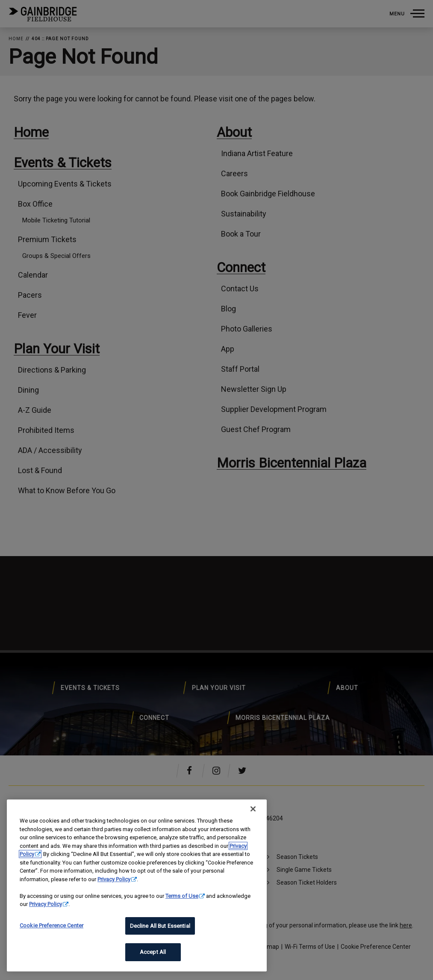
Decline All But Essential (160, 926)
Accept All (153, 952)
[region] (137, 885)
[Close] (253, 809)
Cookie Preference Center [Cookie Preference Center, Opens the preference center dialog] (52, 925)
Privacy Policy (114, 879)
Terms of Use (182, 896)
